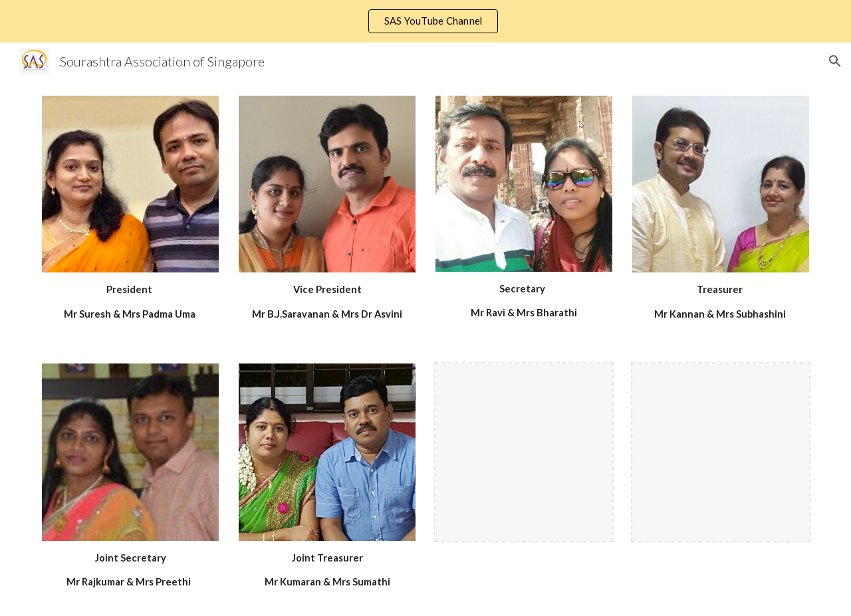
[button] (835, 61)
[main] (130, 302)
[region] (425, 21)
